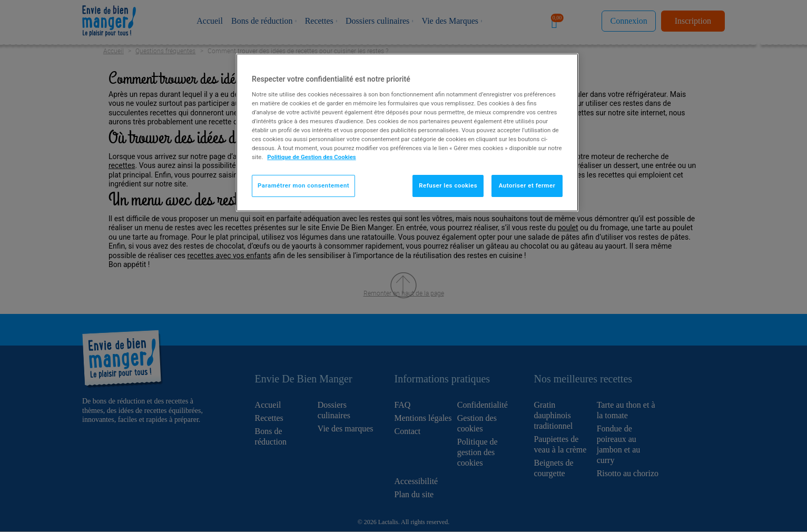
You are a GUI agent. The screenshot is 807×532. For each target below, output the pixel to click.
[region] (407, 132)
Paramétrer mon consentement (303, 185)
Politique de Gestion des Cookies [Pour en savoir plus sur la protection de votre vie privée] (312, 157)
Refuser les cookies (448, 185)
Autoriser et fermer (527, 185)
